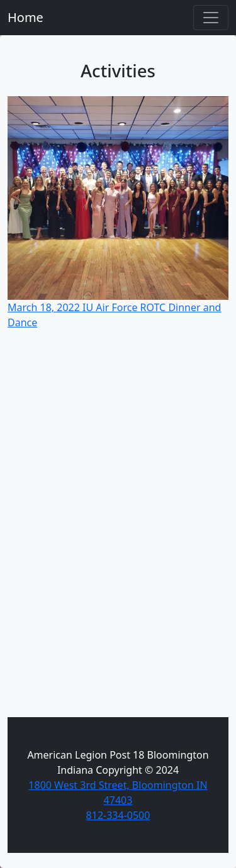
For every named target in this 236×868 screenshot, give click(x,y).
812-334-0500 (118, 815)
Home (25, 17)
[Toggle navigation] (211, 18)
